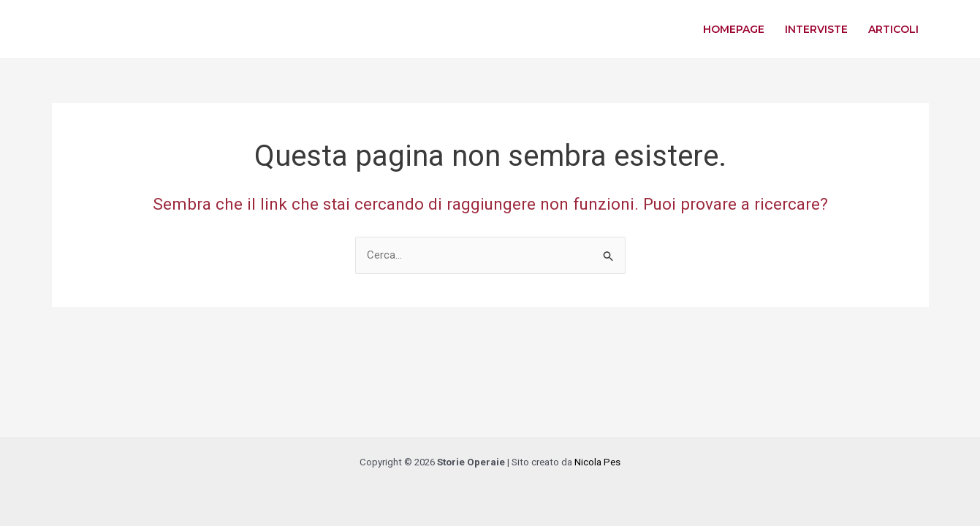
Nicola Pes (597, 462)
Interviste (816, 29)
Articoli (893, 29)
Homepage (734, 29)
